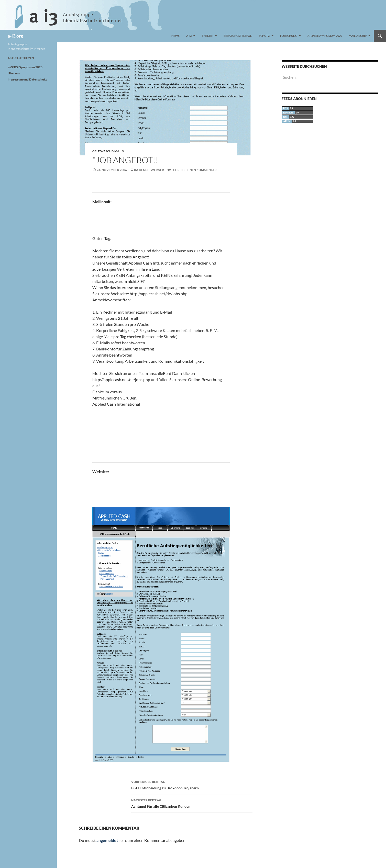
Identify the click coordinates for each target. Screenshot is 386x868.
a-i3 (189, 36)
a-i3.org (15, 36)
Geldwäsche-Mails (108, 151)
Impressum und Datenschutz (27, 79)
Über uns (14, 73)
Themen (208, 36)
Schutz (264, 36)
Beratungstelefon (238, 36)
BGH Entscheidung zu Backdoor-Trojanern (192, 784)
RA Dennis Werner (149, 170)
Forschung (289, 36)
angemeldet (107, 840)
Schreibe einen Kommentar (194, 170)
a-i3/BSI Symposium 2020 (325, 36)
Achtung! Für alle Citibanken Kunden (192, 803)
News (175, 36)
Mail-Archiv (358, 36)
